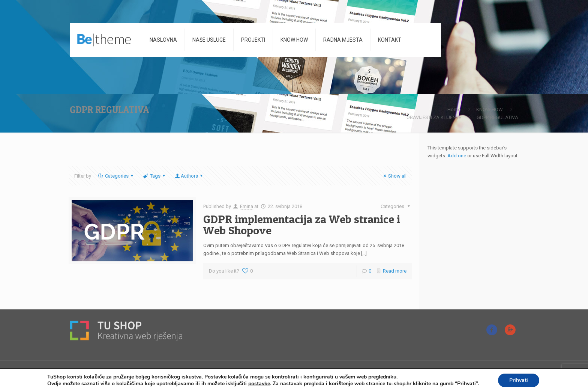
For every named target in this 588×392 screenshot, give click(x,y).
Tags (155, 176)
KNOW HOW (490, 109)
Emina (247, 206)
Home (454, 109)
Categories (116, 176)
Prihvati (519, 380)
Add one (457, 156)
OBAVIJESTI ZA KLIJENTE (434, 117)
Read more (395, 271)
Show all (394, 176)
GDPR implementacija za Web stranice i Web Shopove (302, 225)
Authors (189, 176)
